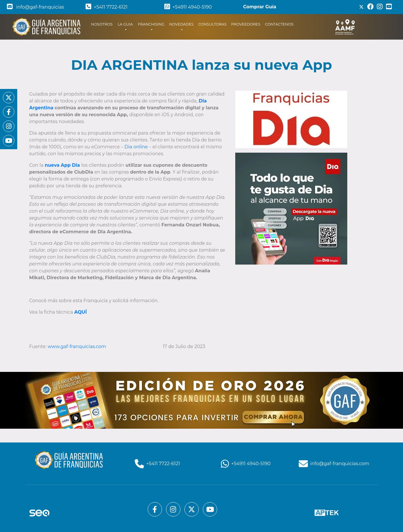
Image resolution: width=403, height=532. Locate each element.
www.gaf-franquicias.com (77, 346)
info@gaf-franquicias (35, 7)
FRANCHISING (151, 24)
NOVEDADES (181, 24)
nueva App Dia (62, 165)
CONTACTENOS (279, 24)
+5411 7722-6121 (107, 7)
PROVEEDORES (246, 24)
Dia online (136, 147)
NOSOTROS (103, 24)
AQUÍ (80, 312)
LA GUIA (125, 24)
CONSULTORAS (212, 24)
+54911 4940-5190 (188, 7)
